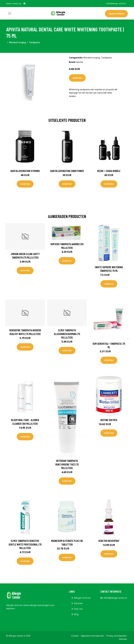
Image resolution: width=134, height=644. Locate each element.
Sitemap (123, 639)
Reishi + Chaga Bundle (109, 171)
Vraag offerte (116, 14)
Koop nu (77, 78)
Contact (75, 636)
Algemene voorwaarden (92, 636)
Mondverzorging (17, 42)
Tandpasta (34, 42)
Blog (76, 614)
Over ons (78, 609)
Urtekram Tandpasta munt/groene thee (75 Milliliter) (67, 464)
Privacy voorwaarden (117, 636)
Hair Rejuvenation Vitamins (25, 171)
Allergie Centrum (82, 598)
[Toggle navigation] (10, 13)
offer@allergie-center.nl (116, 3)
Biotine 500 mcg (109, 420)
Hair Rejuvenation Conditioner (67, 171)
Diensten (78, 603)
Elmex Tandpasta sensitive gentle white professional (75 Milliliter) (25, 544)
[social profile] (24, 4)
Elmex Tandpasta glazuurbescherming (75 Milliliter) (67, 334)
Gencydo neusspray (109, 541)
